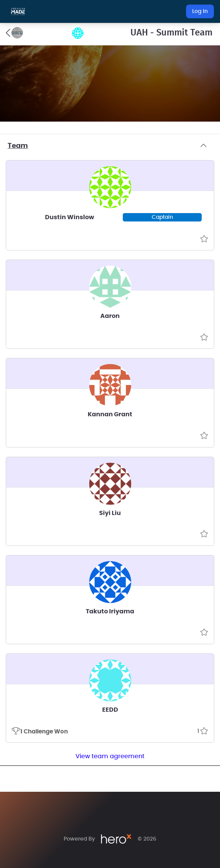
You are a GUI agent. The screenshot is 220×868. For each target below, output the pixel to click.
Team (110, 146)
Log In (200, 11)
